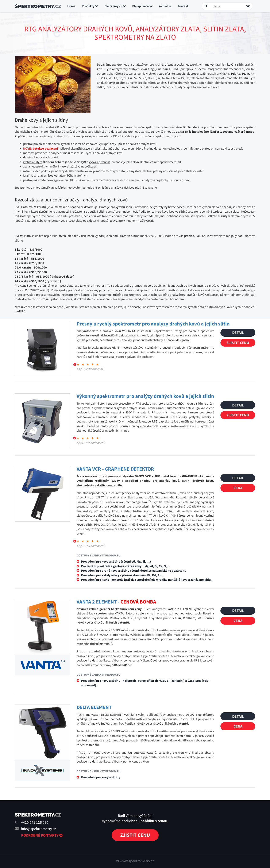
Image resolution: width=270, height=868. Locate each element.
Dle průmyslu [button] (115, 6)
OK (248, 6)
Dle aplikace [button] (142, 6)
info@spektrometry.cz (38, 829)
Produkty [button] (90, 6)
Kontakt (183, 6)
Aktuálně (165, 6)
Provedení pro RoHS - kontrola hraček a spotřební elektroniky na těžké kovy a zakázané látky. (147, 580)
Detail (238, 333)
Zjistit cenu (238, 343)
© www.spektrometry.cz (135, 861)
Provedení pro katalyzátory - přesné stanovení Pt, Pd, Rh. (122, 575)
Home (71, 6)
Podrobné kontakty (42, 835)
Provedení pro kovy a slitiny (101, 777)
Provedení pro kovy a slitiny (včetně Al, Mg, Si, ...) (116, 561)
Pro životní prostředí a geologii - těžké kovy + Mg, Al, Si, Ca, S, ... (126, 566)
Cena (238, 488)
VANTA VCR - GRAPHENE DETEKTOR (115, 469)
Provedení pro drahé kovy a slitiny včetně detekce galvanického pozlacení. (134, 570)
